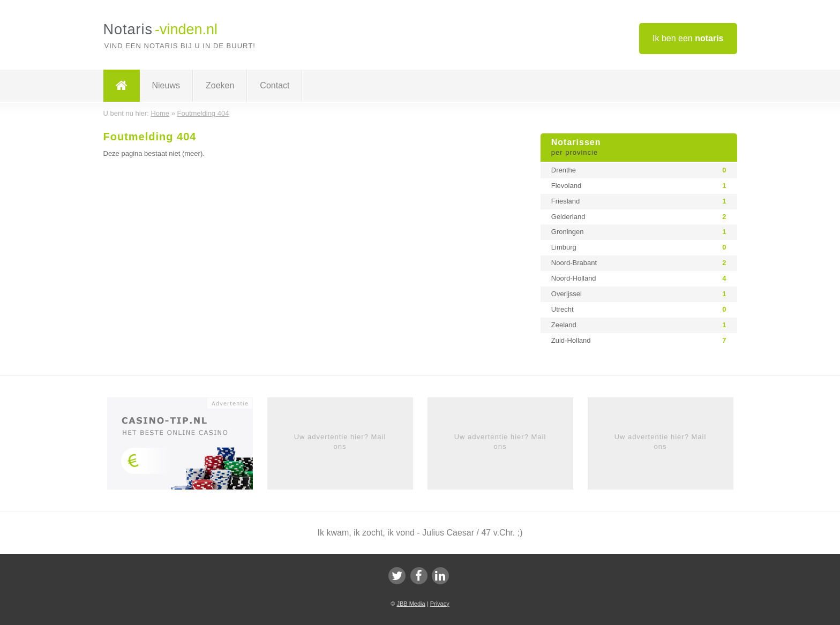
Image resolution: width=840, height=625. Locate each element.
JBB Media (411, 604)
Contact (275, 85)
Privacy (440, 604)
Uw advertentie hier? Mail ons (340, 442)
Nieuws (166, 85)
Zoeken (220, 85)
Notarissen (639, 148)
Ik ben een (688, 38)
